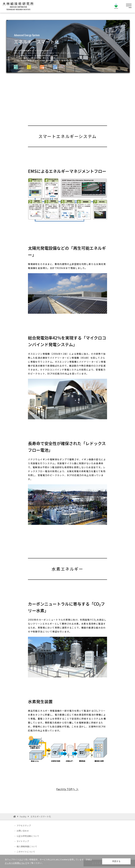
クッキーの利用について (16, 863)
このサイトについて (26, 852)
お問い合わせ (23, 831)
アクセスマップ (24, 826)
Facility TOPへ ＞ (67, 789)
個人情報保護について (27, 846)
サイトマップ (23, 841)
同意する (116, 861)
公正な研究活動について (28, 836)
